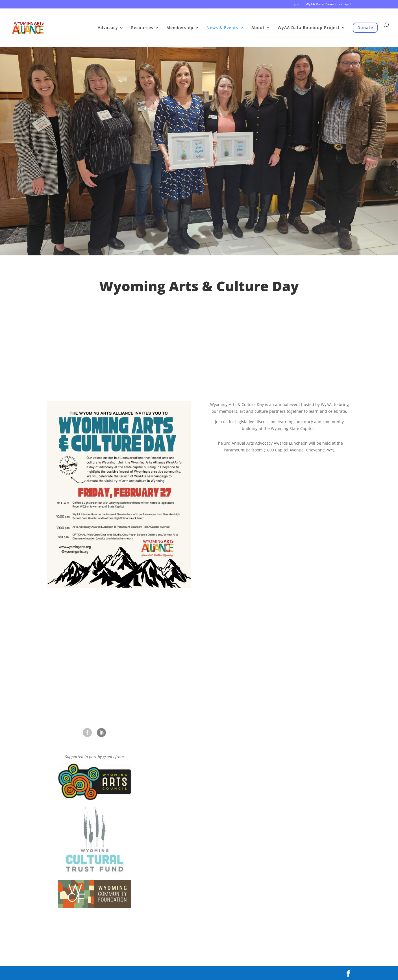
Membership (180, 28)
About (258, 28)
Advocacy (108, 28)
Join (297, 5)
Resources (142, 28)
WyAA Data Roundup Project (329, 5)
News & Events (222, 28)
